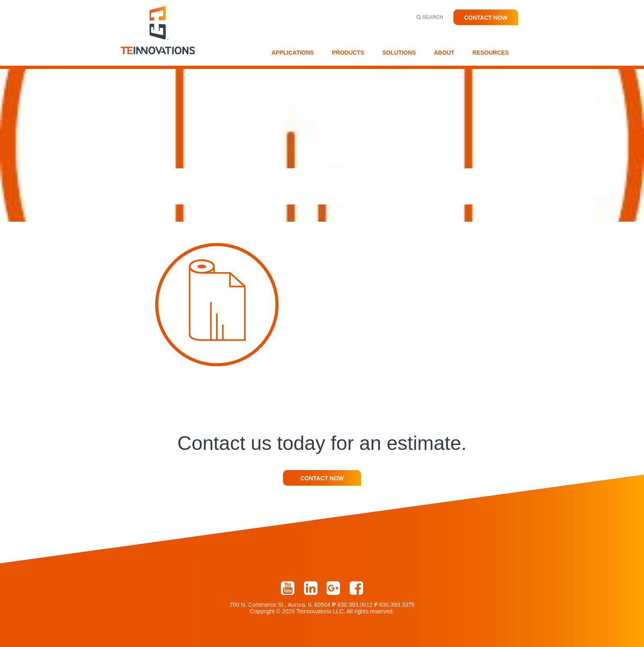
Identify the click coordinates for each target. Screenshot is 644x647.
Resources (491, 53)
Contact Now (486, 18)
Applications (293, 53)
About (444, 53)
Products (348, 53)
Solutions (399, 53)
